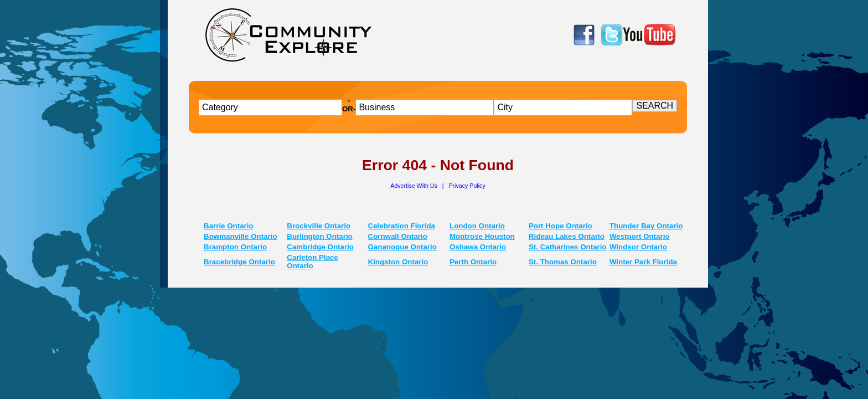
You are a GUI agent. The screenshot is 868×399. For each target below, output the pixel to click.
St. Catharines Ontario (568, 247)
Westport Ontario (640, 236)
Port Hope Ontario (560, 226)
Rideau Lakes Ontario (567, 236)
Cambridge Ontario (320, 247)
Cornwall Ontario (398, 236)
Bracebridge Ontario (239, 262)
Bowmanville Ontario (241, 236)
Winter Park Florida (643, 262)
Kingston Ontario (398, 262)
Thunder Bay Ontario (646, 226)
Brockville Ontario (319, 226)
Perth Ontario (473, 262)
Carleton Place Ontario (312, 262)
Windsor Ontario (638, 247)
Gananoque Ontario (402, 247)
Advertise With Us (415, 186)
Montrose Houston (482, 236)
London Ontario (477, 226)
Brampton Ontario (235, 247)
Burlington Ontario (319, 236)
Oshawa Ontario (478, 247)
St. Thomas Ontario (563, 262)
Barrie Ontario (229, 226)
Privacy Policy (467, 186)
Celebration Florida (402, 226)
